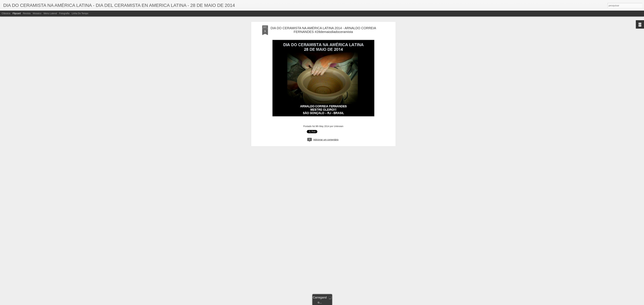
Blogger (335, 303)
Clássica (6, 13)
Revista (27, 13)
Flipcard (17, 13)
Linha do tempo (80, 13)
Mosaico (37, 13)
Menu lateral (50, 13)
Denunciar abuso (346, 303)
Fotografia (64, 13)
